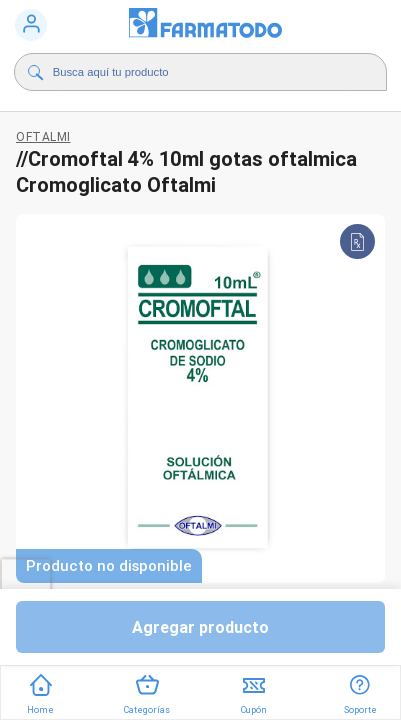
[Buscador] (203, 72)
